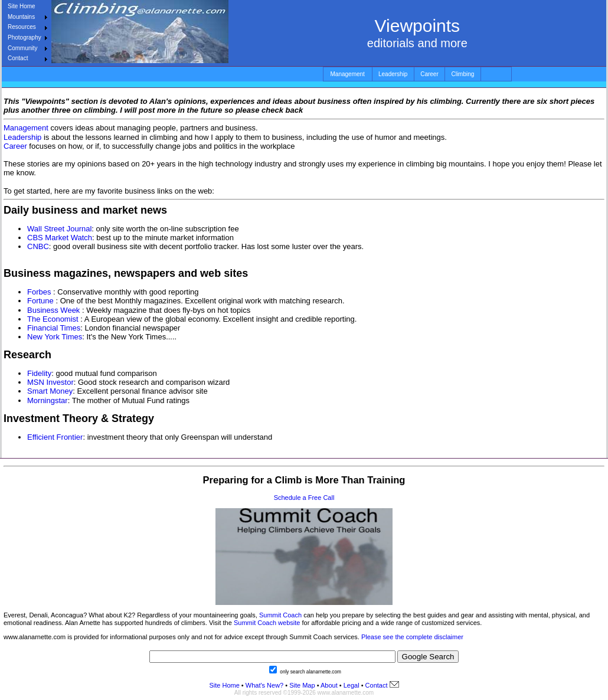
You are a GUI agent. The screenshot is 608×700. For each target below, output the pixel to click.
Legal (352, 685)
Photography (24, 37)
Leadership (393, 74)
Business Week (53, 310)
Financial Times (54, 328)
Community (23, 48)
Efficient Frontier (55, 437)
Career (429, 74)
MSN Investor (50, 382)
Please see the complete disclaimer (412, 637)
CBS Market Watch (60, 238)
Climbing (462, 74)
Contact (18, 58)
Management (348, 74)
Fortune (40, 301)
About (329, 685)
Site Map (301, 685)
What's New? (264, 685)
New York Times (55, 337)
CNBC (38, 246)
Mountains (21, 17)
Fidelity (39, 373)
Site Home (22, 6)
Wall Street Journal (59, 229)
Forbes (39, 292)
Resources (22, 27)
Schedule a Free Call (304, 498)
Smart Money (50, 391)
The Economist (53, 319)
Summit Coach (280, 615)
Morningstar (48, 400)
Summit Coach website (267, 623)
